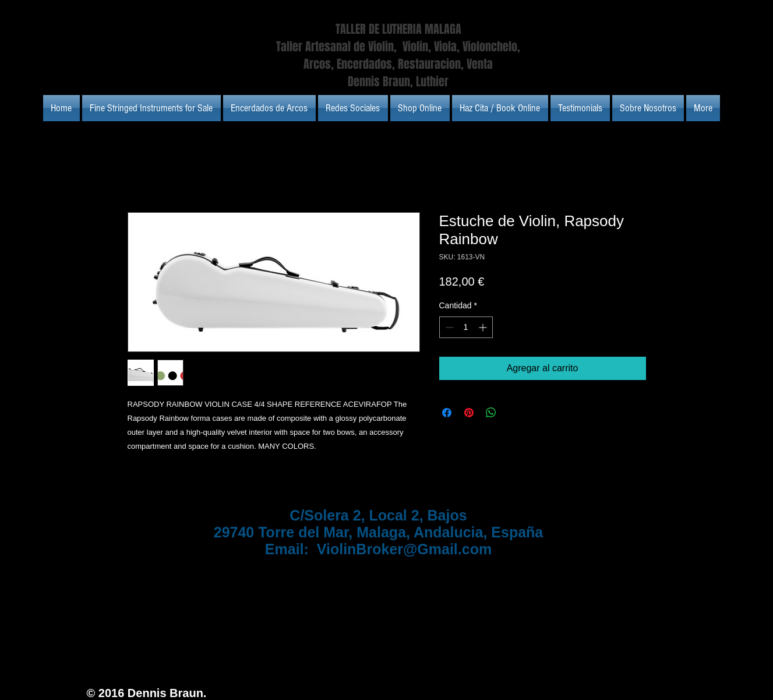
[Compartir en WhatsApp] (491, 413)
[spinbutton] (466, 327)
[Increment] (484, 327)
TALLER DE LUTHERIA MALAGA (398, 29)
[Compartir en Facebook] (447, 413)
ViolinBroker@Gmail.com (404, 549)
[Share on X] (513, 413)
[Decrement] (448, 327)
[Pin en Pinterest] (469, 413)
